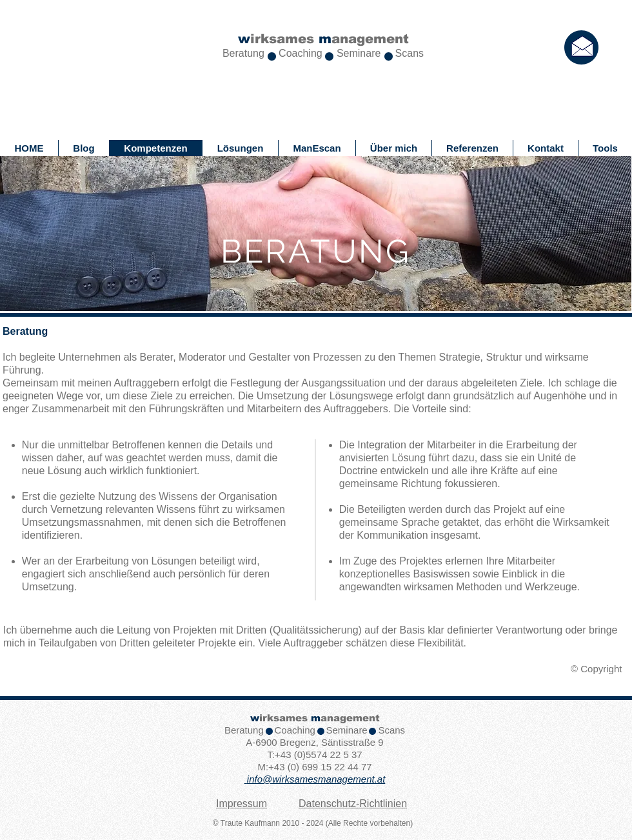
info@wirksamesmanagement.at (316, 779)
